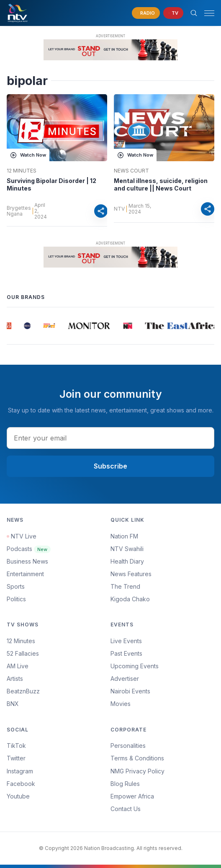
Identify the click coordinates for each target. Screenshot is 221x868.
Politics (16, 599)
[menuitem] (162, 691)
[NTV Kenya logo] (17, 13)
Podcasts (29, 549)
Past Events (126, 653)
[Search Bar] (194, 13)
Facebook (21, 784)
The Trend (125, 586)
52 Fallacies (23, 653)
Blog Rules (125, 784)
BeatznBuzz (23, 691)
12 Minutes (22, 171)
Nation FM (124, 536)
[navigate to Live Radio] (146, 13)
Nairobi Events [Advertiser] (130, 691)
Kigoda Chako (130, 599)
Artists (15, 679)
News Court (131, 171)
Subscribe (110, 466)
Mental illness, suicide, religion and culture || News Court (161, 184)
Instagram (20, 771)
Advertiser (125, 679)
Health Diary (127, 561)
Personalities (128, 746)
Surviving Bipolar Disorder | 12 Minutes (51, 184)
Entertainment (25, 574)
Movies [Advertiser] (121, 704)
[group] (9, 326)
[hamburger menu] (209, 13)
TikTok (16, 746)
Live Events (126, 641)
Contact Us (126, 809)
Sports (16, 586)
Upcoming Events (135, 666)
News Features (131, 574)
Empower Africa (132, 796)
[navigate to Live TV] (173, 13)
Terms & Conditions (137, 758)
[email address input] (110, 438)
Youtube (18, 796)
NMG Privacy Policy (137, 771)
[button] (206, 13)
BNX (13, 704)
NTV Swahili (127, 549)
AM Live (18, 666)
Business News (27, 561)
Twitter (16, 758)
